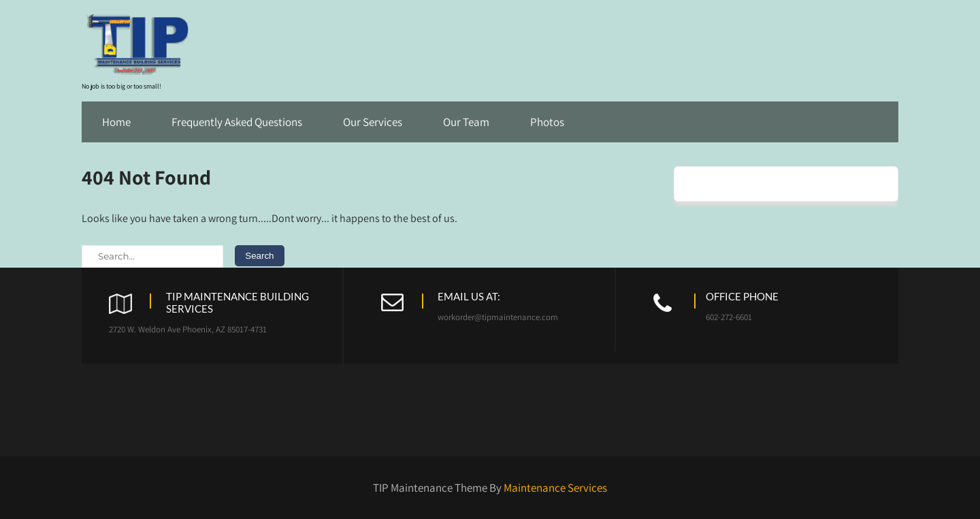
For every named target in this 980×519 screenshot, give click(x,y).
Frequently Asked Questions (237, 122)
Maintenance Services (555, 488)
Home (116, 122)
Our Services (373, 122)
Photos (547, 122)
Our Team (466, 122)
